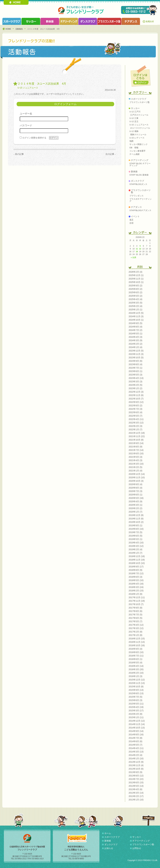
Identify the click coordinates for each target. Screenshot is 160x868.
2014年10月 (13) (137, 728)
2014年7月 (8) (135, 738)
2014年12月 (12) (137, 721)
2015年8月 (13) (136, 693)
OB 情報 (134, 148)
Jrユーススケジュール (140, 128)
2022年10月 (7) (136, 399)
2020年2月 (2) (135, 508)
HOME (16, 2)
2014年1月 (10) (136, 758)
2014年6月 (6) (135, 741)
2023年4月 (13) (136, 378)
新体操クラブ (50, 21)
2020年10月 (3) (136, 481)
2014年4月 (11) (136, 748)
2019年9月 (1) (135, 525)
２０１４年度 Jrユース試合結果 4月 (42, 84)
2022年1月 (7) (135, 429)
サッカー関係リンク (138, 144)
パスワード (26, 125)
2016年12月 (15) (137, 639)
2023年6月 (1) (135, 371)
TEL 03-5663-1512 (139, 11)
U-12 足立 (134, 121)
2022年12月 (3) (136, 392)
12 (140, 249)
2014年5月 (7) (135, 745)
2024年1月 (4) (135, 347)
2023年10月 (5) (136, 358)
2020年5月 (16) (136, 498)
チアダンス (136, 207)
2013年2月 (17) (136, 796)
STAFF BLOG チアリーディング (140, 165)
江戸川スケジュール (139, 115)
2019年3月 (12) (136, 546)
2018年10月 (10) (137, 563)
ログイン (141, 82)
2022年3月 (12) (136, 423)
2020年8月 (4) (135, 488)
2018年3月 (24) (136, 587)
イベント (135, 216)
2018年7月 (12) (136, 573)
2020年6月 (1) (135, 495)
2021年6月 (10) (136, 453)
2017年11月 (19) (137, 601)
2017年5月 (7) (135, 621)
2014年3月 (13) (136, 752)
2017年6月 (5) (135, 618)
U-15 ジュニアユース (28, 88)
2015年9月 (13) (136, 690)
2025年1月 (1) (135, 310)
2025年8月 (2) (135, 289)
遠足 (131, 220)
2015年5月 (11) (136, 704)
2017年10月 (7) (136, 604)
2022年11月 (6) (136, 395)
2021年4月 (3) (135, 460)
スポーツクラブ (12, 21)
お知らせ (149, 21)
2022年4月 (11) (136, 419)
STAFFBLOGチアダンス (140, 210)
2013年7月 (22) (136, 779)
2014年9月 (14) (136, 731)
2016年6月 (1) (135, 659)
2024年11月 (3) (136, 316)
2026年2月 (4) (135, 272)
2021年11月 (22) (137, 436)
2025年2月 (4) (135, 306)
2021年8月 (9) (135, 447)
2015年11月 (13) (137, 683)
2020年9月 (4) (135, 484)
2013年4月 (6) (135, 789)
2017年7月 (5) (135, 615)
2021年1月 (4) (135, 471)
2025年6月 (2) (135, 292)
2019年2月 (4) (135, 549)
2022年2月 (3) (135, 426)
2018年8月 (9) (135, 570)
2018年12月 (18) (137, 556)
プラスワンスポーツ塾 (109, 21)
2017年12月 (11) (137, 597)
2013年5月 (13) (136, 786)
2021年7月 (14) (136, 450)
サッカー (135, 108)
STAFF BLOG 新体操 (139, 175)
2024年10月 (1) (136, 320)
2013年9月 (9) (135, 772)
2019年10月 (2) (136, 522)
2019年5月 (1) (135, 539)
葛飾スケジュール (138, 135)
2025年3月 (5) (135, 303)
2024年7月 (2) (135, 330)
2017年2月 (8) (135, 632)
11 (137, 249)
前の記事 (19, 154)
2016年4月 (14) (136, 666)
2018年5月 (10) (136, 580)
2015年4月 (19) (136, 707)
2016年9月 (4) (135, 649)
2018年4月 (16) (136, 584)
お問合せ (137, 848)
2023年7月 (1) (135, 368)
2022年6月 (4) (135, 412)
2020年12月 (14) (137, 474)
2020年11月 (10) (137, 477)
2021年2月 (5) (135, 467)
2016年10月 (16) (137, 645)
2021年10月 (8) (136, 440)
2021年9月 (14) (136, 443)
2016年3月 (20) (136, 669)
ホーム (108, 833)
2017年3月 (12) (136, 628)
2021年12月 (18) (137, 433)
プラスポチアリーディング (141, 200)
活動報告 (19, 29)
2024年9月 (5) (135, 323)
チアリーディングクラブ (69, 21)
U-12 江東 (134, 118)
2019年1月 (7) (135, 553)
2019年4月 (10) (136, 543)
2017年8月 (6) (135, 611)
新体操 (134, 172)
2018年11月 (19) (137, 560)
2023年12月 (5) (136, 351)
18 (137, 252)
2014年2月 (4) (135, 755)
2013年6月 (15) (136, 782)
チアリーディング (140, 160)
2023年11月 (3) (136, 354)
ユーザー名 (26, 114)
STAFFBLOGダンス (138, 184)
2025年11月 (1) (136, 279)
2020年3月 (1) (135, 505)
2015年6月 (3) (135, 700)
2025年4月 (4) (135, 299)
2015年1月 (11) (136, 717)
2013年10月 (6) (136, 769)
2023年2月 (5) (135, 385)
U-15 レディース (137, 138)
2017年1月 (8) (135, 635)
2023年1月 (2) (135, 388)
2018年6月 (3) (135, 577)
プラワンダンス (136, 196)
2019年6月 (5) (135, 536)
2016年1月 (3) (135, 676)
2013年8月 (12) (136, 776)
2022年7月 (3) (135, 409)
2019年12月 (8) (136, 515)
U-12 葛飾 (134, 131)
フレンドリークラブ (80, 10)
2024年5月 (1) (135, 334)
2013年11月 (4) (136, 765)
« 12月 (134, 258)
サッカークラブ (31, 21)
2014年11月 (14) (137, 724)
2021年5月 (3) (135, 457)
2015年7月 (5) (135, 697)
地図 (131, 141)
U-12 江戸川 (135, 112)
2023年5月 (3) (135, 375)
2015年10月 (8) (136, 687)
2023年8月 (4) (135, 364)
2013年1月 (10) (136, 800)
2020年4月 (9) (135, 501)
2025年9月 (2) (135, 286)
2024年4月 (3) (135, 337)
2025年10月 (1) (136, 282)
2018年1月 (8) (135, 594)
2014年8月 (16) (136, 734)
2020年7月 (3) (135, 491)
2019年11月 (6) (136, 519)
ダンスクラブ (88, 21)
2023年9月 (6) (135, 361)
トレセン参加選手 (137, 151)
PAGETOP (149, 820)
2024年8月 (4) (135, 327)
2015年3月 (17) (136, 711)
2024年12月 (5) (136, 313)
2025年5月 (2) (135, 296)
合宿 (131, 223)
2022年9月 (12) (136, 402)
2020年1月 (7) (135, 512)
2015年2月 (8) (135, 714)
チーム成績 (134, 154)
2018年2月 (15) (136, 591)
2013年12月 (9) (136, 762)
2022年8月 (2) (135, 405)
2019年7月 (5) (135, 532)
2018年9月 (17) (136, 567)
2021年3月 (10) (136, 464)
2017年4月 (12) (136, 625)
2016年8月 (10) (136, 652)
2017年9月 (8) (135, 608)
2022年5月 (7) (135, 416)
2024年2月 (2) (135, 344)
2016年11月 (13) (137, 642)
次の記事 (110, 154)
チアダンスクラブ (131, 21)
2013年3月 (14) (136, 793)
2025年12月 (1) (136, 275)
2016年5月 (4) (135, 663)
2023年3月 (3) (135, 382)
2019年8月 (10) (136, 529)
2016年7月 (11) (136, 656)
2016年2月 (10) (136, 673)
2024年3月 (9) (135, 340)
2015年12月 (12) (137, 680)
